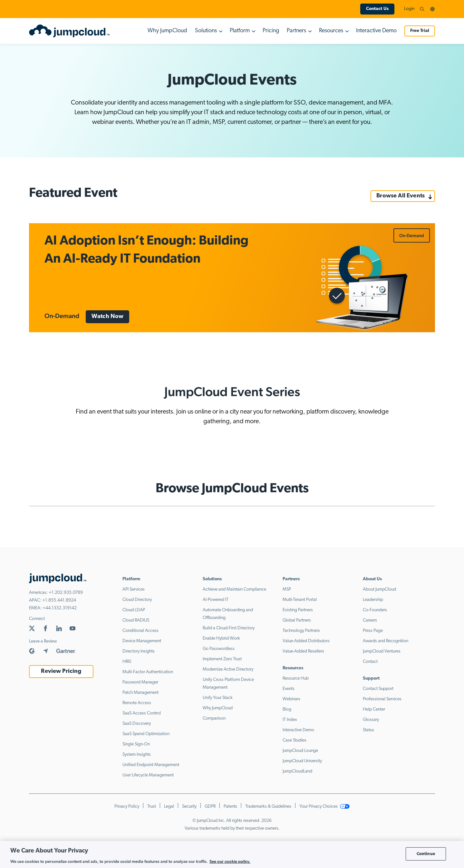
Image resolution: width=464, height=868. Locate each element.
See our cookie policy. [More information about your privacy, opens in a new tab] (230, 861)
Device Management (142, 641)
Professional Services (382, 699)
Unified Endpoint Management (151, 765)
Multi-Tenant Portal (300, 600)
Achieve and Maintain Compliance (234, 589)
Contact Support (378, 689)
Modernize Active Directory (228, 669)
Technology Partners (301, 631)
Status (368, 730)
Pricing (271, 31)
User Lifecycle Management (148, 775)
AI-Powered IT (216, 600)
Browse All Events (401, 196)
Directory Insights (139, 651)
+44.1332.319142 (60, 608)
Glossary (371, 720)
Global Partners (297, 620)
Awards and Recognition (386, 641)
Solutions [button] (206, 31)
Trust (152, 807)
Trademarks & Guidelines (268, 807)
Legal (169, 807)
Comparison (214, 718)
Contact (370, 662)
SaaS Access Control (142, 713)
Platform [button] (240, 31)
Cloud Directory (137, 600)
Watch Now (107, 317)
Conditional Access (140, 631)
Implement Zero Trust (222, 659)
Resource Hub (296, 678)
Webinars (291, 699)
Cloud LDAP (134, 610)
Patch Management (140, 693)
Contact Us (377, 9)
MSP (287, 589)
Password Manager (140, 682)
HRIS (127, 662)
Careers (370, 620)
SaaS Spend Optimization (146, 734)
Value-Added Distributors (306, 641)
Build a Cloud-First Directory (229, 628)
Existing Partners (298, 610)
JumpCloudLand (297, 771)
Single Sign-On (136, 744)
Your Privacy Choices (324, 807)
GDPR (210, 807)
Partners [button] (296, 31)
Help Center (374, 709)
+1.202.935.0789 (66, 593)
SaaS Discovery (137, 724)
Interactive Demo (376, 31)
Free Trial (420, 31)
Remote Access (137, 703)
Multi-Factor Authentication (148, 672)
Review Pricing (61, 671)
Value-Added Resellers (303, 651)
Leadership (373, 600)
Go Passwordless (219, 649)
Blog (287, 709)
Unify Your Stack (218, 698)
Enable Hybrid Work (221, 639)
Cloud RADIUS (136, 620)
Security (189, 807)
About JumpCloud (379, 589)
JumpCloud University (302, 761)
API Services (134, 589)
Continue (426, 854)
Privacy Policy (127, 807)
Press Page (373, 631)
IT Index (290, 720)
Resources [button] (331, 31)
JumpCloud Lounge (300, 751)
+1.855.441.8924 (59, 600)
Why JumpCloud (167, 31)
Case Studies (295, 740)
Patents (230, 807)
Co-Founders (375, 610)
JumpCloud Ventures (382, 651)
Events (289, 689)
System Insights (137, 755)
